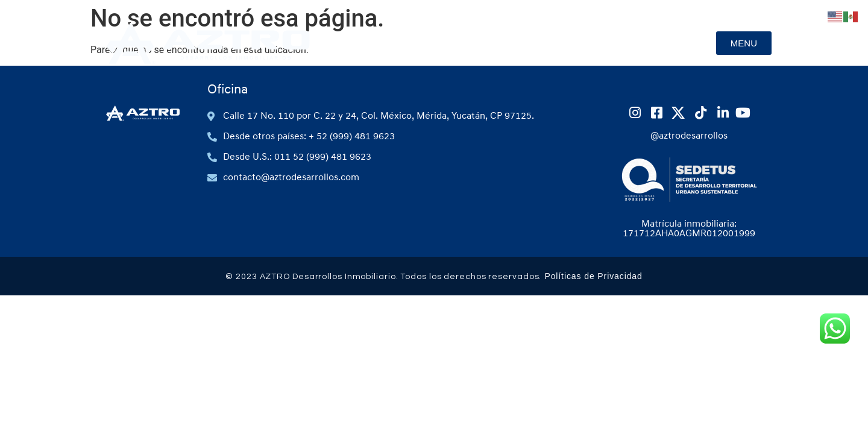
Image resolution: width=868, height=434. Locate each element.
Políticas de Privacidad (593, 276)
